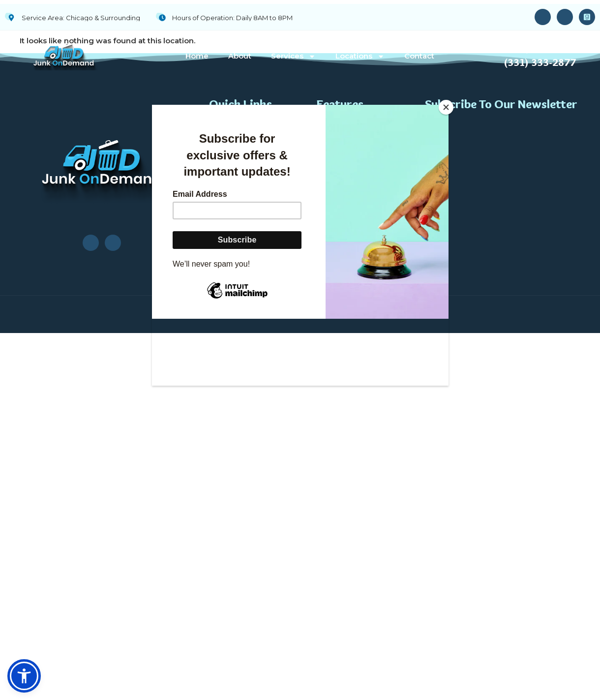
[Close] (446, 107)
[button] (24, 676)
